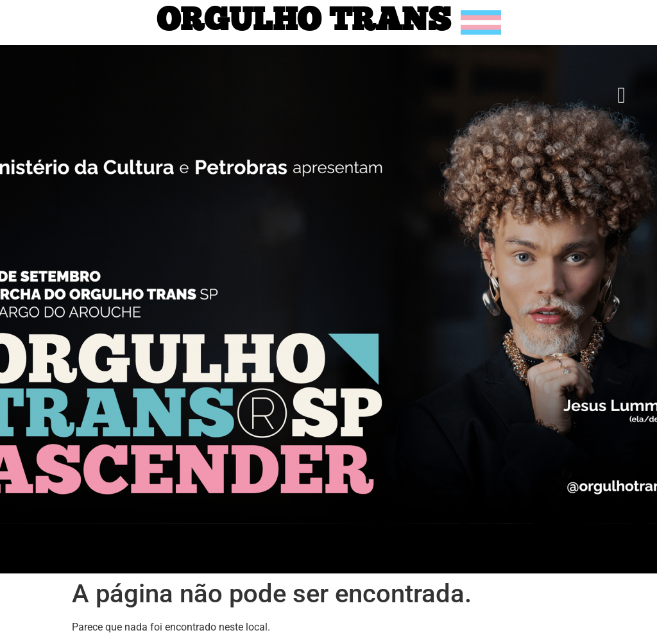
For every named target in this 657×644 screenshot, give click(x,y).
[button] (622, 95)
